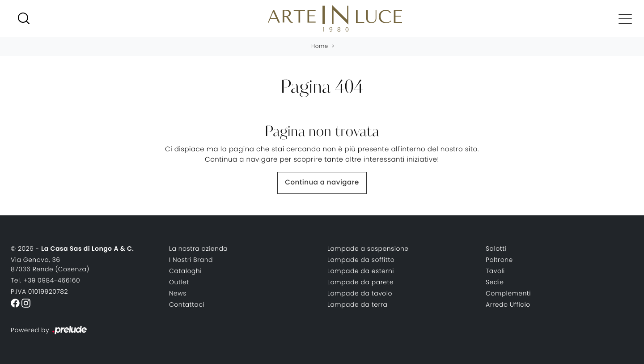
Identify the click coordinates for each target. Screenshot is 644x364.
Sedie (495, 282)
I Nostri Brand (191, 260)
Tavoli (495, 271)
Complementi (508, 293)
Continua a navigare (322, 182)
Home (320, 46)
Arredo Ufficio (508, 304)
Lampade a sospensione (368, 248)
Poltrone (499, 260)
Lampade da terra (358, 304)
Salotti (496, 248)
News (178, 293)
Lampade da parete (360, 282)
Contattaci (187, 304)
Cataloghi (185, 271)
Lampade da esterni (361, 271)
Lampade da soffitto (361, 260)
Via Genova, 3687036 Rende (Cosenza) (50, 264)
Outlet (179, 282)
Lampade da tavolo (360, 293)
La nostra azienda (198, 248)
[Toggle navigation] (625, 18)
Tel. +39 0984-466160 (45, 280)
